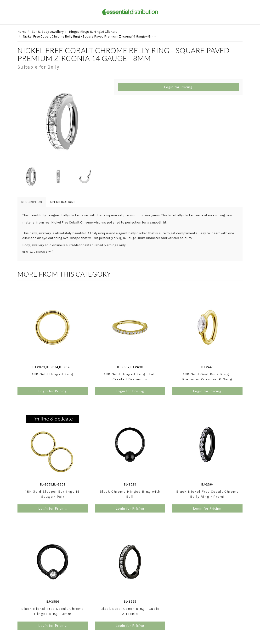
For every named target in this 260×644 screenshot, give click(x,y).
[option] (62, 121)
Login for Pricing (178, 87)
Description (32, 202)
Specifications (63, 202)
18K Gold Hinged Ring (53, 374)
